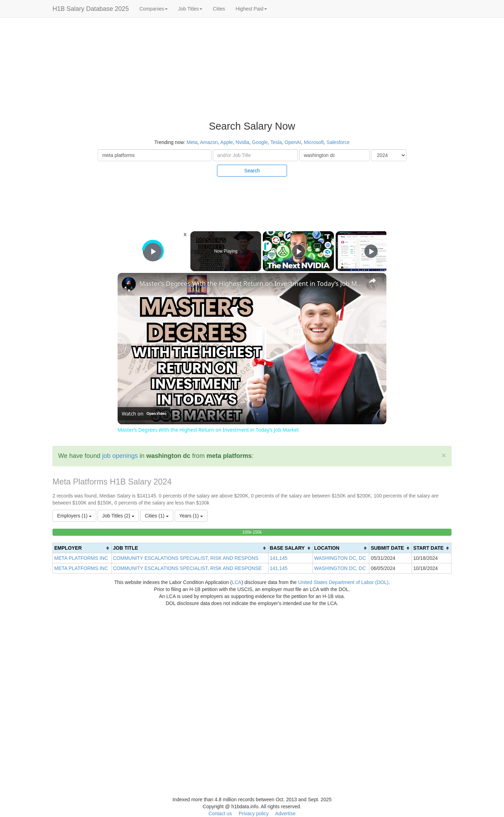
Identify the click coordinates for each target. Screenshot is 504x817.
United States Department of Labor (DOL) (343, 582)
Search (252, 171)
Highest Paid (251, 9)
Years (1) (191, 516)
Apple (227, 142)
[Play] (299, 251)
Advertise (285, 813)
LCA (236, 582)
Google (260, 142)
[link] (129, 284)
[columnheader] (82, 548)
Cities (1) (157, 516)
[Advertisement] (462, 126)
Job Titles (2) (118, 516)
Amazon (209, 142)
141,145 (279, 558)
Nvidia (242, 142)
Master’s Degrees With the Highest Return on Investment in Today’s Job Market (251, 283)
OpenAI (293, 142)
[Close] (444, 455)
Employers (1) (74, 516)
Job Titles (190, 9)
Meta (192, 142)
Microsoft (314, 142)
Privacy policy (254, 813)
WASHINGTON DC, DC (340, 558)
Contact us (220, 813)
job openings (120, 456)
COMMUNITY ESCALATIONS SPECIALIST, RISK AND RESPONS (186, 558)
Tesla (276, 142)
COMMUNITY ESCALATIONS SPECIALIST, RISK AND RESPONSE (187, 568)
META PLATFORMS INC (81, 558)
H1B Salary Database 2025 (91, 9)
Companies (153, 9)
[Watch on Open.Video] (144, 414)
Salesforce (338, 142)
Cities (219, 9)
